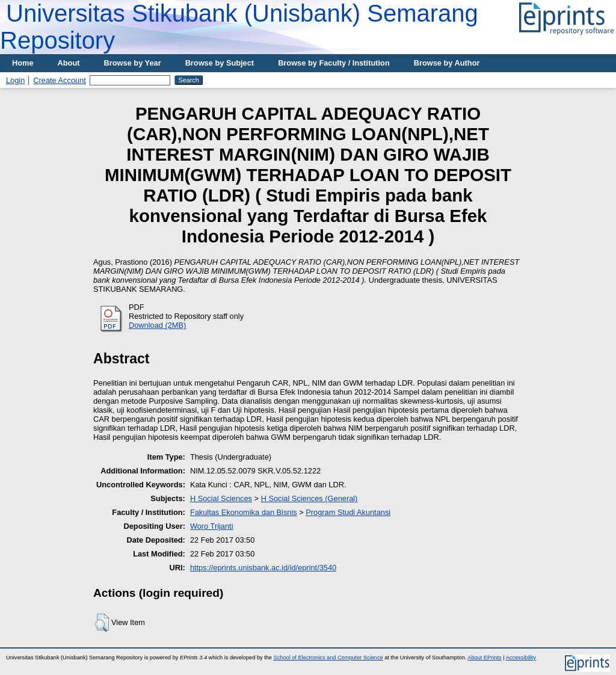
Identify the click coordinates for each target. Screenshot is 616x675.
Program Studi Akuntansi (348, 512)
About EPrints (484, 658)
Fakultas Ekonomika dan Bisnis (244, 512)
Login (15, 80)
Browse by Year (133, 63)
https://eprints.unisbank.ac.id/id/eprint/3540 (263, 568)
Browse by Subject (220, 63)
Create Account (60, 80)
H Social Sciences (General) (310, 498)
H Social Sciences (221, 498)
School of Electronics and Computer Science (328, 658)
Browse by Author (447, 63)
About (69, 63)
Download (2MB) (157, 325)
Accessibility (521, 658)
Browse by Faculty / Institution (334, 63)
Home (23, 63)
